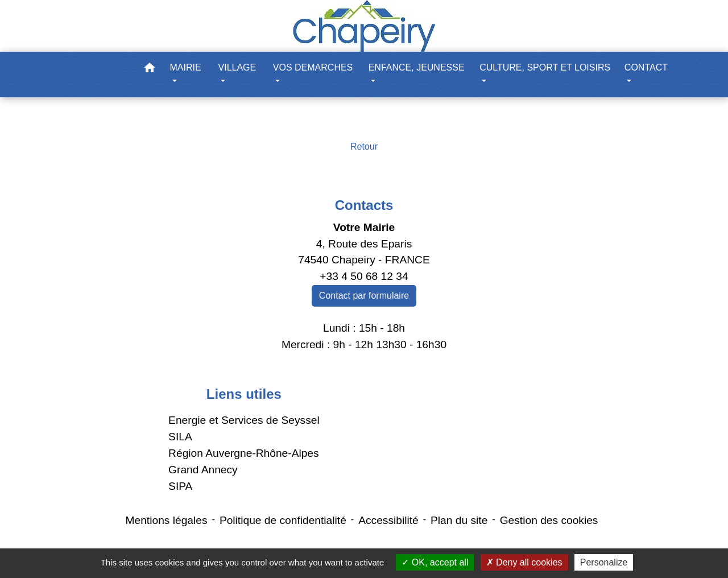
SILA (180, 437)
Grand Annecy (203, 470)
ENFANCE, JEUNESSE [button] (417, 67)
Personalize (604, 562)
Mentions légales (167, 520)
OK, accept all (435, 562)
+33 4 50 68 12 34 (364, 276)
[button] (150, 70)
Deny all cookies (524, 562)
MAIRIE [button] (186, 67)
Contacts (364, 205)
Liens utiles (244, 394)
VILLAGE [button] (237, 67)
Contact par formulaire (364, 296)
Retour (364, 146)
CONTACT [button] (646, 67)
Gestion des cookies (549, 520)
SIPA (180, 486)
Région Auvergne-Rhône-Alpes (244, 453)
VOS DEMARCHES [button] (313, 67)
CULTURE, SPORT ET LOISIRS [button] (545, 67)
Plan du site (459, 520)
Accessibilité (388, 520)
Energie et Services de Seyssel (244, 420)
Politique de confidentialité (283, 520)
